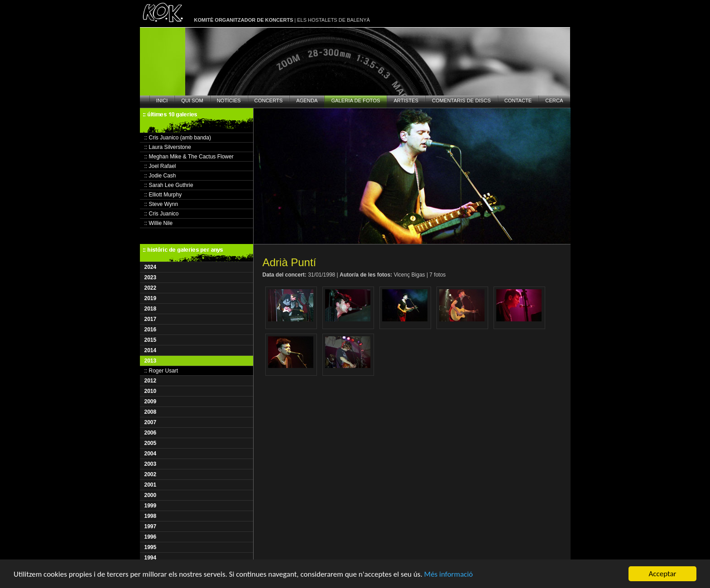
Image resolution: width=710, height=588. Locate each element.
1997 (151, 526)
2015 (151, 340)
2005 (151, 443)
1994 (151, 558)
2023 (151, 277)
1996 (151, 537)
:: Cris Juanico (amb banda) (178, 138)
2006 (151, 433)
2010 (151, 391)
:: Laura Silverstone (168, 147)
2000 (151, 495)
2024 (151, 267)
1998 (151, 516)
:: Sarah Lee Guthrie (169, 185)
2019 (151, 298)
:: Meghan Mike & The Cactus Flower (189, 157)
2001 (151, 485)
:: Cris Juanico (162, 214)
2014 (151, 350)
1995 (151, 547)
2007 (151, 422)
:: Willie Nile (159, 223)
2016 (151, 330)
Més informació (449, 574)
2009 (151, 402)
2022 (151, 288)
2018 (151, 309)
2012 (151, 381)
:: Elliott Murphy (163, 195)
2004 (151, 454)
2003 (151, 464)
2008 (151, 412)
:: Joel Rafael (160, 166)
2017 (151, 319)
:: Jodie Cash (160, 176)
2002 (151, 474)
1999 (151, 506)
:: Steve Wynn (161, 204)
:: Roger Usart (161, 371)
